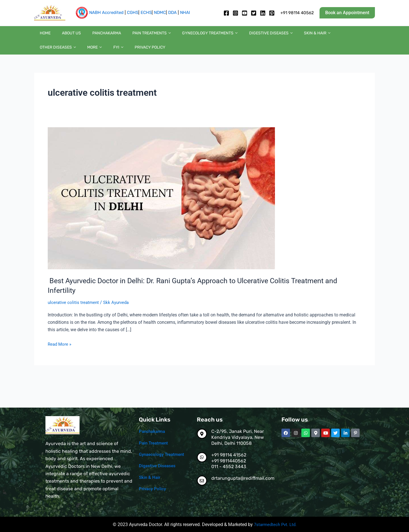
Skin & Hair (280, 36)
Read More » (60, 355)
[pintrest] (272, 13)
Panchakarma (92, 36)
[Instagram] (235, 13)
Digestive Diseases (158, 465)
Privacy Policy (52, 56)
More (348, 36)
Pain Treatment (155, 443)
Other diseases (317, 36)
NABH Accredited (106, 12)
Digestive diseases (240, 36)
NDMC (160, 12)
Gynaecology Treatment (163, 454)
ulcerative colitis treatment (74, 314)
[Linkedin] (263, 13)
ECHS (146, 12)
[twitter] (254, 13)
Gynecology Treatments (184, 36)
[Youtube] (245, 13)
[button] (347, 13)
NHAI (185, 12)
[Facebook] (226, 13)
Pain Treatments (132, 36)
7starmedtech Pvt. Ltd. (275, 524)
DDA (172, 12)
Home (42, 36)
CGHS (133, 12)
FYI (366, 36)
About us (63, 36)
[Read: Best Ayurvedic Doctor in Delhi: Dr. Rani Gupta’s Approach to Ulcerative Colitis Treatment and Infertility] (161, 209)
